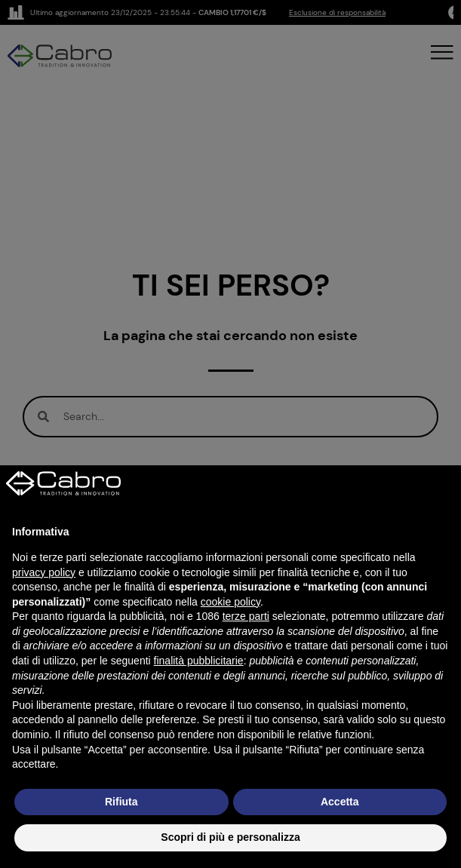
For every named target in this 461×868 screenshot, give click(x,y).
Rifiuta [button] (121, 802)
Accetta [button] (340, 802)
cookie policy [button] (230, 602)
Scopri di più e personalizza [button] (230, 837)
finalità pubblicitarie (199, 661)
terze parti (246, 616)
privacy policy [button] (44, 572)
